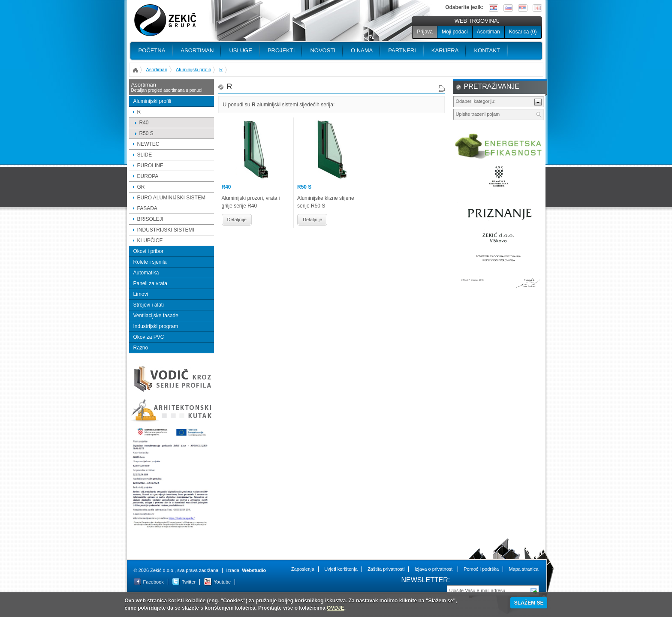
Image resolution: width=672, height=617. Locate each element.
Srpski (523, 8)
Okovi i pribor (149, 251)
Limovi (141, 294)
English (537, 8)
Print (441, 89)
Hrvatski (494, 8)
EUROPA (148, 176)
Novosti (323, 50)
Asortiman (488, 32)
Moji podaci (455, 32)
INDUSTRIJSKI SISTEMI (166, 230)
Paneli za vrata (150, 283)
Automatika (146, 273)
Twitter (189, 582)
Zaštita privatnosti (386, 569)
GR (141, 187)
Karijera (445, 50)
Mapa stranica (523, 569)
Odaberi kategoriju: (476, 101)
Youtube (222, 582)
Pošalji (534, 590)
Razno (141, 348)
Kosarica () (523, 32)
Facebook (154, 582)
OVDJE (336, 608)
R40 (144, 123)
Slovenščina (508, 8)
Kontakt (487, 50)
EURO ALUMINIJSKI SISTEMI (172, 198)
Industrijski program (156, 326)
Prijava (425, 32)
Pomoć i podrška (481, 569)
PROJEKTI (281, 50)
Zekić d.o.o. (165, 20)
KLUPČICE (150, 241)
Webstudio (254, 570)
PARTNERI (402, 50)
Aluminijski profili (193, 69)
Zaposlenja (303, 569)
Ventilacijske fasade (156, 316)
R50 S (146, 133)
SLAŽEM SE (529, 603)
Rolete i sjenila (150, 262)
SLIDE (145, 155)
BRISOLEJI (150, 219)
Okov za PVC (149, 337)
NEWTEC (148, 144)
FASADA (147, 208)
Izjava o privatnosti (434, 569)
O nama (362, 50)
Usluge (240, 50)
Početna (152, 50)
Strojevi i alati (149, 305)
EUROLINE (150, 166)
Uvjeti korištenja (341, 569)
